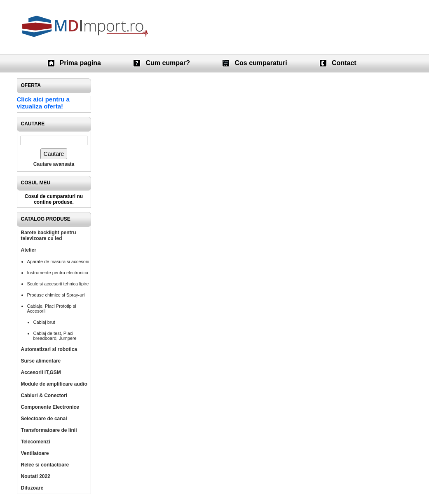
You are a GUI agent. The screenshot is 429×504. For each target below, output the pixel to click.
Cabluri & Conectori (44, 396)
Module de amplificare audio (54, 384)
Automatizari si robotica (49, 349)
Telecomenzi (36, 442)
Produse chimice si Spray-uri (56, 295)
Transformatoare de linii (49, 430)
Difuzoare (32, 488)
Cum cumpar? (168, 63)
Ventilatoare (35, 453)
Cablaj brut (44, 322)
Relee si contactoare (45, 465)
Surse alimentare (41, 361)
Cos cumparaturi (261, 63)
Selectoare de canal (44, 419)
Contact (344, 63)
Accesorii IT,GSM (41, 372)
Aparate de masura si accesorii (58, 261)
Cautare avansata (54, 164)
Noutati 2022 (36, 476)
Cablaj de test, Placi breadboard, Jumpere (55, 336)
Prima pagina (80, 63)
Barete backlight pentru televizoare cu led (49, 236)
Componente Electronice (50, 407)
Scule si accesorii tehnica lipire (58, 284)
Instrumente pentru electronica (58, 273)
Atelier (29, 250)
